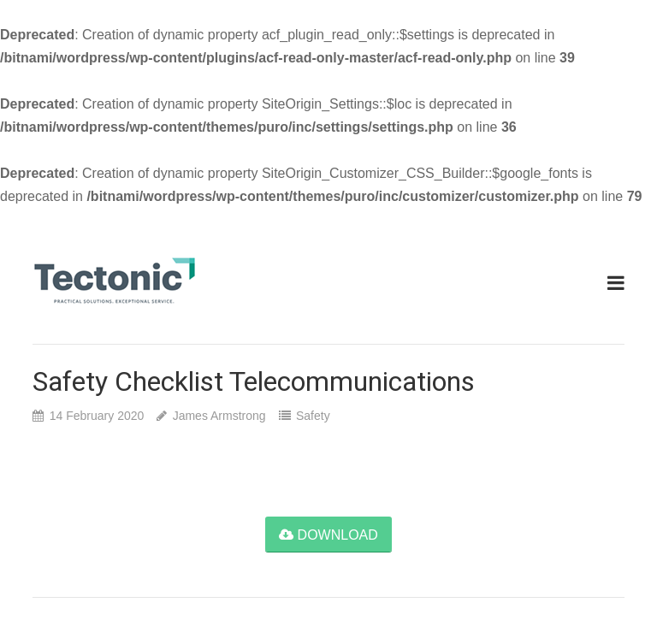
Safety (313, 416)
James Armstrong (219, 416)
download (328, 535)
